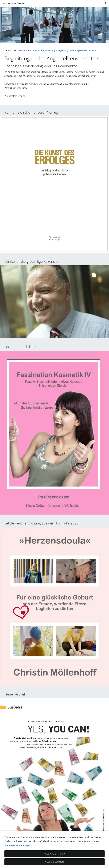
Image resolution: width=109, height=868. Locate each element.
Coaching (51, 50)
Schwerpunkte (37, 50)
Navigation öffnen (14, 3)
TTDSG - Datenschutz (36, 857)
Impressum (58, 857)
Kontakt (17, 857)
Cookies (93, 857)
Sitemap (80, 857)
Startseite (23, 50)
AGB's (70, 857)
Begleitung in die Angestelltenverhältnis (78, 50)
